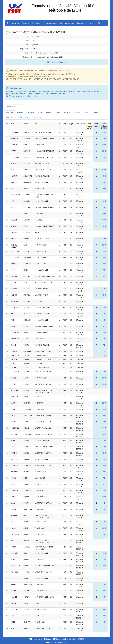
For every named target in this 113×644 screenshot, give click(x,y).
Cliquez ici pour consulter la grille (22, 96)
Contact (48, 639)
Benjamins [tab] (30, 113)
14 (104, 214)
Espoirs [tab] (49, 113)
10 (104, 251)
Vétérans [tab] (37, 117)
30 (104, 132)
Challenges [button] (37, 23)
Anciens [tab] (20, 113)
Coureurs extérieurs (67, 23)
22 (104, 170)
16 (104, 201)
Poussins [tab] (77, 113)
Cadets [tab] (40, 113)
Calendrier (15, 23)
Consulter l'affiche (56, 62)
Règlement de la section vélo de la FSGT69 (69, 639)
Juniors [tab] (58, 113)
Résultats (25, 23)
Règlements (82, 23)
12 (104, 226)
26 (104, 145)
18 (104, 176)
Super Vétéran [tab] (25, 117)
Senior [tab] (95, 113)
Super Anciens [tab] (11, 117)
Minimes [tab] (67, 113)
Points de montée (51, 23)
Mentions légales (35, 639)
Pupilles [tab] (87, 113)
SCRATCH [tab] (10, 113)
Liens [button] (92, 23)
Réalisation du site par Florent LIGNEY (56, 642)
